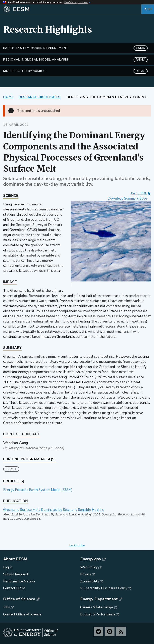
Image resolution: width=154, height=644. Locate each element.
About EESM (15, 559)
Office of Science (19, 599)
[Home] (72, 9)
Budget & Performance (98, 614)
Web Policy (89, 567)
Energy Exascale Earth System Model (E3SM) (38, 490)
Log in (8, 567)
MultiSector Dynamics (75, 71)
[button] (111, 241)
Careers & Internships (97, 607)
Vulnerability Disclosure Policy (104, 588)
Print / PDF (139, 193)
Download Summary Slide (127, 198)
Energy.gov (91, 559)
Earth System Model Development (75, 48)
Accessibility (90, 581)
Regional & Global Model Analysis (75, 60)
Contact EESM (14, 588)
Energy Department (99, 599)
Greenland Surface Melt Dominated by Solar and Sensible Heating (54, 510)
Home (8, 97)
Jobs (7, 607)
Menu (148, 9)
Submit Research (16, 574)
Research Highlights (40, 97)
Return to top (77, 545)
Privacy (86, 574)
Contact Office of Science (22, 614)
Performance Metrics (19, 581)
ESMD (11, 469)
